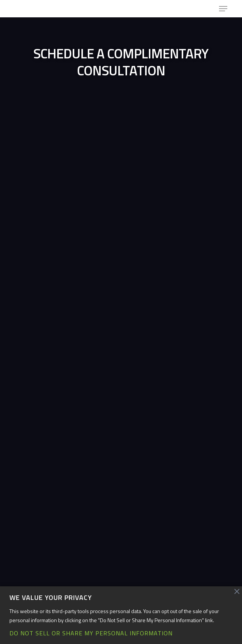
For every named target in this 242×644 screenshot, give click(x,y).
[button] (223, 9)
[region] (121, 615)
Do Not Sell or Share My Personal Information (91, 633)
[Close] (237, 592)
